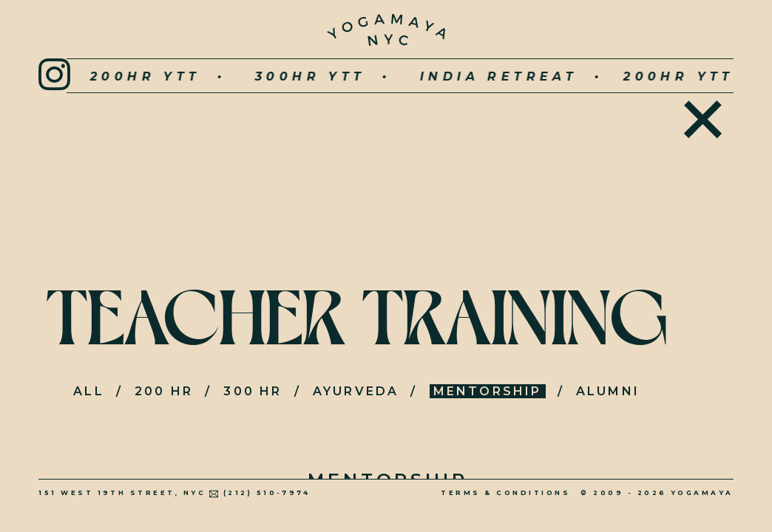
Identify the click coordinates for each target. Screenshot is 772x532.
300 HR (253, 391)
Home (703, 116)
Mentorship (488, 391)
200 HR (164, 391)
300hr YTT (267, 76)
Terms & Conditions (505, 493)
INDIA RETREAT (456, 76)
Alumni (608, 391)
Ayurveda (356, 391)
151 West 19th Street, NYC (122, 493)
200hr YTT (102, 76)
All (89, 391)
